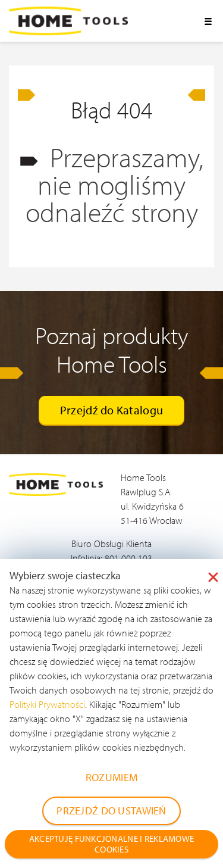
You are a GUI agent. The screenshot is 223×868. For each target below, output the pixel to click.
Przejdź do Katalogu (111, 410)
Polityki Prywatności (47, 704)
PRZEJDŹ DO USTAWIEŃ (111, 811)
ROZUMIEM (111, 777)
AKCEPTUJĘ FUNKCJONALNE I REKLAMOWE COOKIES (112, 844)
